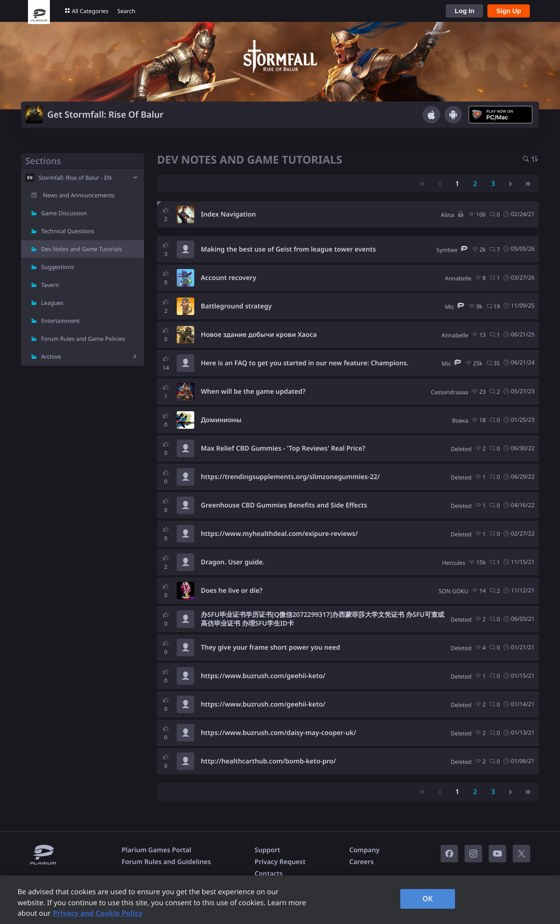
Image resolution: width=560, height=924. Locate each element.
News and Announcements (79, 195)
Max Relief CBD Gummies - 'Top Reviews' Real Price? (283, 448)
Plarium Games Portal (156, 850)
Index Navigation (228, 214)
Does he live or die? (232, 591)
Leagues (52, 303)
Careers (361, 862)
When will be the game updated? (253, 392)
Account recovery (229, 278)
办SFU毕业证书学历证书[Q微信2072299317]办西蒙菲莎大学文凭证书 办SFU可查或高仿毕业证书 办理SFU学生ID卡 (322, 619)
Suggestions (58, 267)
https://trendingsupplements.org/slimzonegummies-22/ (290, 477)
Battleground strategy (236, 306)
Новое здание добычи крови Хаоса (259, 335)
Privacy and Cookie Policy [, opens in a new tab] (98, 913)
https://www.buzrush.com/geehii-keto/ (263, 676)
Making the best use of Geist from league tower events (288, 249)
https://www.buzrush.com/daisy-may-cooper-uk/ (278, 733)
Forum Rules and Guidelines (166, 862)
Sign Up (509, 11)
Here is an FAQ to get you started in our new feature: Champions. (305, 363)
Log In (464, 11)
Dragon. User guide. (233, 562)
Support (267, 850)
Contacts (269, 874)
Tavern (50, 285)
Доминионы (221, 420)
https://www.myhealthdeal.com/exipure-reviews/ (279, 534)
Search (126, 11)
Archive (51, 357)
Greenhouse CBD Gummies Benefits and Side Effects (284, 505)
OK (428, 899)
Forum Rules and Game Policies (83, 339)
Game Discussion (64, 213)
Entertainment (60, 321)
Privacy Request (280, 862)
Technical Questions (68, 231)
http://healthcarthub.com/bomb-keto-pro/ (268, 761)
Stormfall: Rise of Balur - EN (75, 178)
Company (364, 850)
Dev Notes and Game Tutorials (82, 249)
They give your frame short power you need (270, 647)
